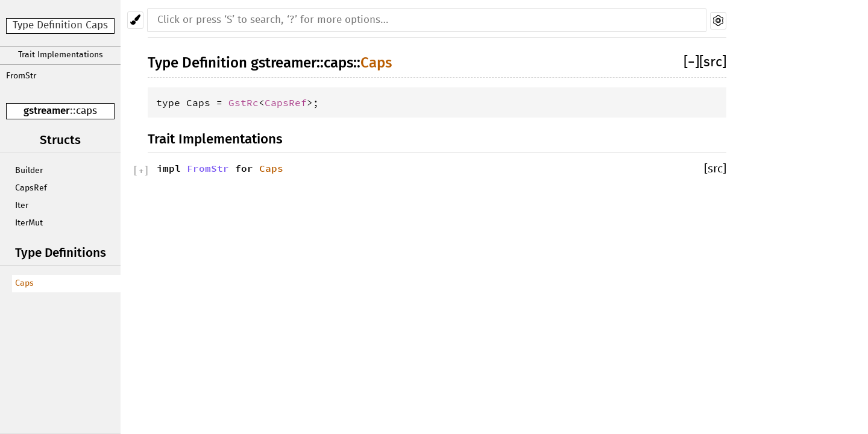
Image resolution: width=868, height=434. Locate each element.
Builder (29, 171)
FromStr (21, 76)
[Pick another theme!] (135, 20)
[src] (713, 62)
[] (691, 62)
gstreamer (47, 111)
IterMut (29, 223)
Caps (24, 283)
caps (86, 111)
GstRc (244, 102)
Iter (22, 206)
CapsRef (31, 188)
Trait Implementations (61, 55)
